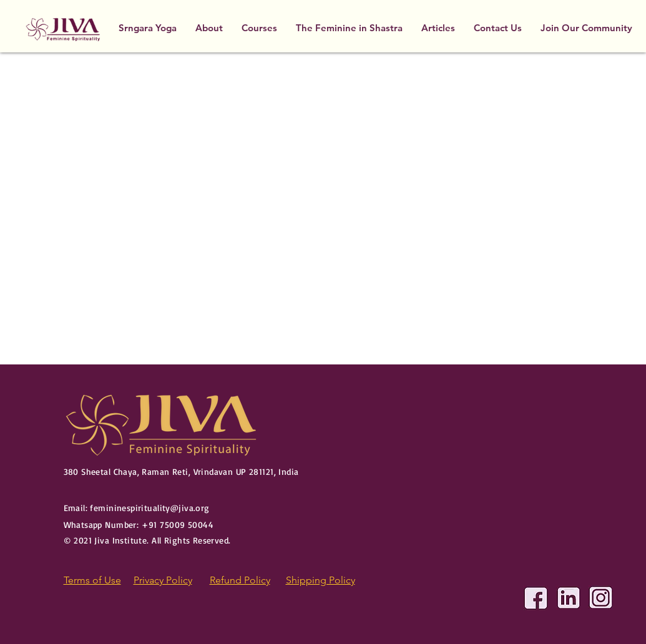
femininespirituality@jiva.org (149, 508)
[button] (259, 28)
